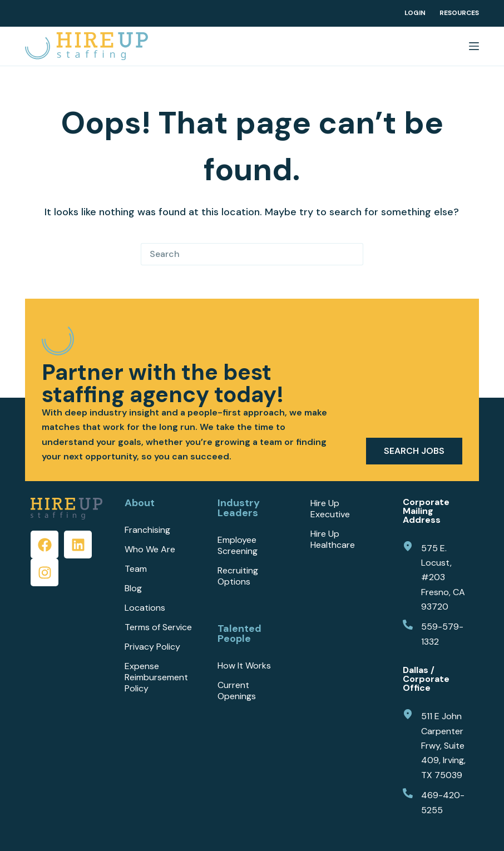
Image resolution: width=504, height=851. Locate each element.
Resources (459, 13)
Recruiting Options (238, 576)
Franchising (147, 530)
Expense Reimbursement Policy (156, 677)
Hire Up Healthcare (333, 540)
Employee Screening (238, 546)
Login (415, 13)
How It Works (244, 666)
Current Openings (237, 691)
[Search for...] (241, 254)
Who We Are (150, 550)
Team (136, 569)
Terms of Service (158, 627)
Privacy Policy (152, 647)
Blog (133, 588)
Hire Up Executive (330, 509)
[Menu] (474, 46)
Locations (145, 608)
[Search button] (352, 254)
